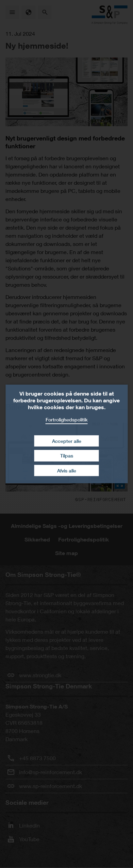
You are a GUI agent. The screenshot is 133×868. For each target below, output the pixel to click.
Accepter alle (67, 441)
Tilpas (67, 456)
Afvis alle (67, 471)
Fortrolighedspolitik (67, 420)
